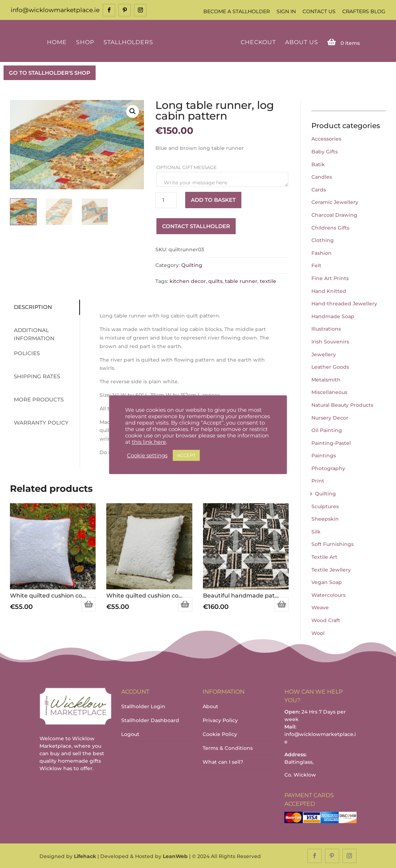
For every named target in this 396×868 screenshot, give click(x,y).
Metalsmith (326, 379)
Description (31, 307)
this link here (149, 442)
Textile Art (324, 556)
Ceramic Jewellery (335, 202)
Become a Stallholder (237, 11)
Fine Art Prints (330, 278)
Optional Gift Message (187, 167)
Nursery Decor (330, 417)
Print (318, 480)
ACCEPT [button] (186, 455)
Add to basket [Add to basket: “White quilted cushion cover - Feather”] (185, 604)
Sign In (286, 11)
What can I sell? (223, 761)
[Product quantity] (166, 199)
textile (268, 280)
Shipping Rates (35, 376)
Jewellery (324, 354)
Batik (318, 164)
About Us (300, 42)
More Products (37, 399)
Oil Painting (327, 430)
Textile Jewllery (331, 569)
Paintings (324, 455)
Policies (25, 353)
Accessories (326, 138)
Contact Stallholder (196, 225)
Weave (320, 607)
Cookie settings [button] (147, 456)
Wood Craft (326, 620)
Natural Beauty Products (342, 404)
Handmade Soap (333, 316)
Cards (319, 189)
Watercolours (328, 594)
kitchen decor (188, 280)
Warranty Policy (39, 422)
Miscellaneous (329, 392)
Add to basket (213, 199)
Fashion (322, 252)
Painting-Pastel (331, 442)
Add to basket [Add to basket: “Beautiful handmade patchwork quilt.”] (282, 604)
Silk (316, 531)
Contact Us (319, 11)
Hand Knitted (329, 290)
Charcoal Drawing (334, 214)
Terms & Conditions (228, 747)
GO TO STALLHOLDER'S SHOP (50, 72)
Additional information (32, 334)
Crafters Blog (364, 11)
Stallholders (129, 42)
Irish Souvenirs (330, 341)
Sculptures (325, 506)
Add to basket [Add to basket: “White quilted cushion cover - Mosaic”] (89, 604)
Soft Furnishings (333, 544)
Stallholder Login (143, 706)
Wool (318, 632)
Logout (130, 733)
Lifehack (85, 856)
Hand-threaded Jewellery (344, 303)
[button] (133, 111)
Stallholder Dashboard (150, 720)
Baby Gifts (325, 151)
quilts (215, 280)
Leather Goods (330, 366)
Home (58, 42)
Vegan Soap (327, 582)
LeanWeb (175, 856)
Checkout (257, 42)
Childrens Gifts (330, 227)
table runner (241, 280)
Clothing (323, 240)
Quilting (192, 265)
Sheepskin (325, 519)
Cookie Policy (220, 733)
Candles (322, 177)
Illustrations (326, 328)
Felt (316, 265)
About (210, 706)
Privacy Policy (220, 720)
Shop (86, 42)
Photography (328, 468)
